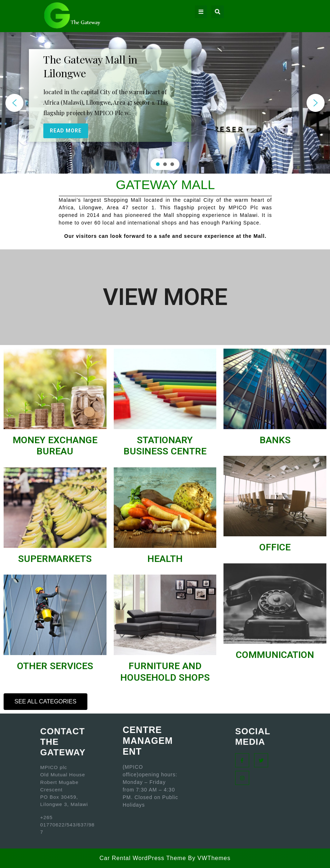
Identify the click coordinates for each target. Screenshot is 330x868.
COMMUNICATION (275, 655)
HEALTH (165, 559)
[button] (14, 103)
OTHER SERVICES (55, 666)
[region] (165, 103)
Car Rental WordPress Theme (143, 858)
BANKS (275, 440)
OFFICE (275, 547)
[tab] (201, 12)
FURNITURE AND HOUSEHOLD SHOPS (165, 672)
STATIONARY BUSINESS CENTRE (165, 446)
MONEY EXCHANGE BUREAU (55, 446)
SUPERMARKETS (55, 559)
